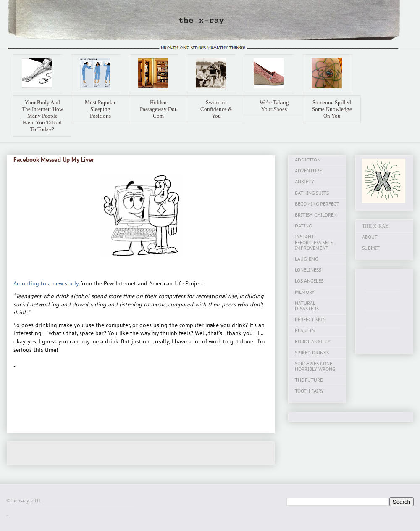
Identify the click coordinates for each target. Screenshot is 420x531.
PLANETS (305, 330)
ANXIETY (304, 182)
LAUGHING (306, 259)
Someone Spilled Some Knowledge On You (332, 109)
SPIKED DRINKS (312, 353)
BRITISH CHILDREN (316, 215)
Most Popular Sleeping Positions (100, 109)
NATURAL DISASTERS (307, 306)
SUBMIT (371, 248)
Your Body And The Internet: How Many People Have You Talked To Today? (42, 116)
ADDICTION (308, 160)
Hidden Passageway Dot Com (158, 109)
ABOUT (370, 237)
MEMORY (305, 292)
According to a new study (46, 283)
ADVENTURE (308, 171)
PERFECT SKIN (310, 320)
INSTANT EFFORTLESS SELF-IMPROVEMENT (315, 242)
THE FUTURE (309, 380)
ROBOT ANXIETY (313, 341)
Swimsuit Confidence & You (216, 109)
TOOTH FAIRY (309, 391)
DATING (303, 226)
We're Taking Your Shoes (274, 106)
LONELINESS (308, 270)
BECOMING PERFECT (317, 204)
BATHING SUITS (312, 193)
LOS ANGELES (309, 281)
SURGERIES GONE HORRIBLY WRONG (315, 366)
